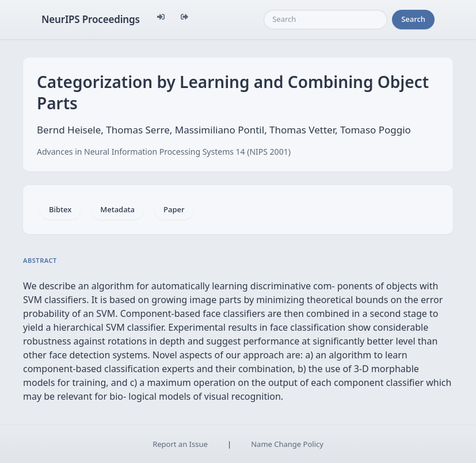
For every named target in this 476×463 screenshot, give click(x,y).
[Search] (325, 20)
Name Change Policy (287, 444)
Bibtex (60, 209)
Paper (174, 209)
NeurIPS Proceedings (91, 19)
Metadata (117, 209)
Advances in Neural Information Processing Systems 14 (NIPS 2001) (164, 152)
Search (413, 19)
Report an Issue (180, 444)
